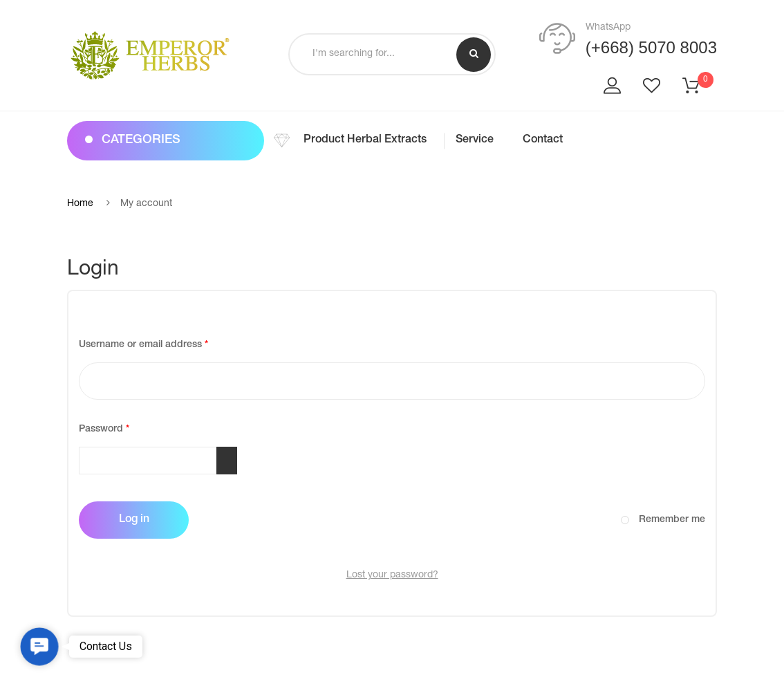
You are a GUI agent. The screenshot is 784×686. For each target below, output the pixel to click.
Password (124, 427)
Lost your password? (392, 575)
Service (475, 140)
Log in (134, 520)
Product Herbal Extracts (365, 140)
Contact (543, 140)
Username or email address (164, 343)
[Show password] (227, 461)
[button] (39, 647)
